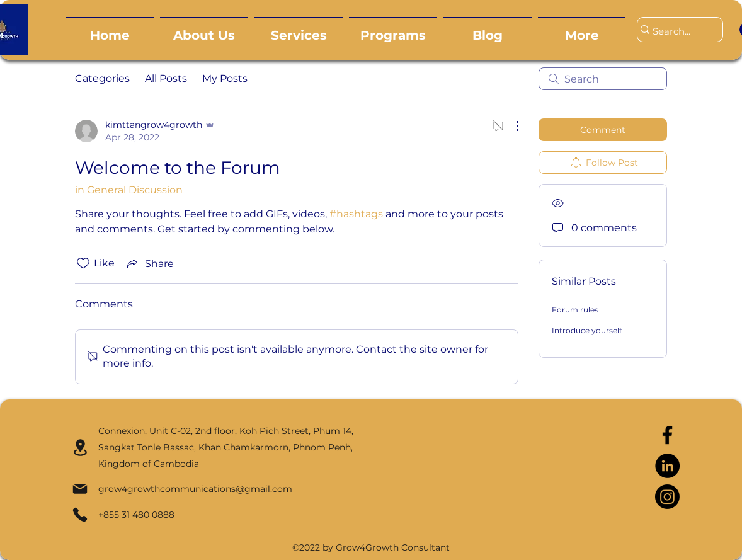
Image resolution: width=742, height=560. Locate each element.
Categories (102, 78)
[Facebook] (667, 435)
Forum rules (575, 310)
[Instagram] (667, 497)
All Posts (166, 78)
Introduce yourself (587, 330)
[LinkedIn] (667, 466)
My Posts (225, 78)
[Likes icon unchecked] (83, 263)
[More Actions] (511, 126)
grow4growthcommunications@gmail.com (195, 489)
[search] (603, 79)
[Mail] (80, 489)
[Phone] (80, 515)
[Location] (80, 448)
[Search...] (674, 31)
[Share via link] (149, 263)
